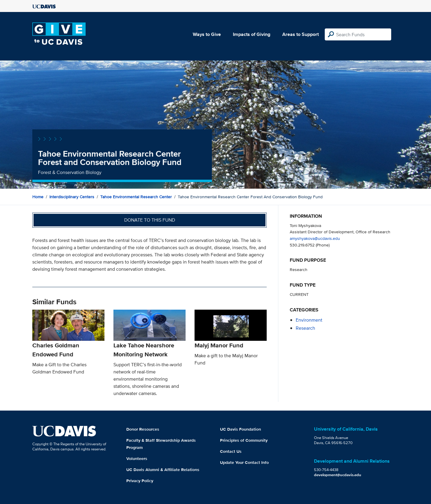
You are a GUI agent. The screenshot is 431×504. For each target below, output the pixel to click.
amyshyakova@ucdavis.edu (315, 238)
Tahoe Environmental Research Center (136, 197)
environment (309, 320)
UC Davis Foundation (240, 429)
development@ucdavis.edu (338, 475)
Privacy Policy (140, 481)
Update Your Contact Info (244, 462)
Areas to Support (301, 34)
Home (38, 197)
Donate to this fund (150, 220)
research (305, 328)
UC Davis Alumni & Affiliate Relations (163, 470)
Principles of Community (244, 440)
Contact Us (231, 451)
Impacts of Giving (252, 34)
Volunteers (137, 458)
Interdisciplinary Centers (72, 197)
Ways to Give (207, 34)
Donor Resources (143, 429)
